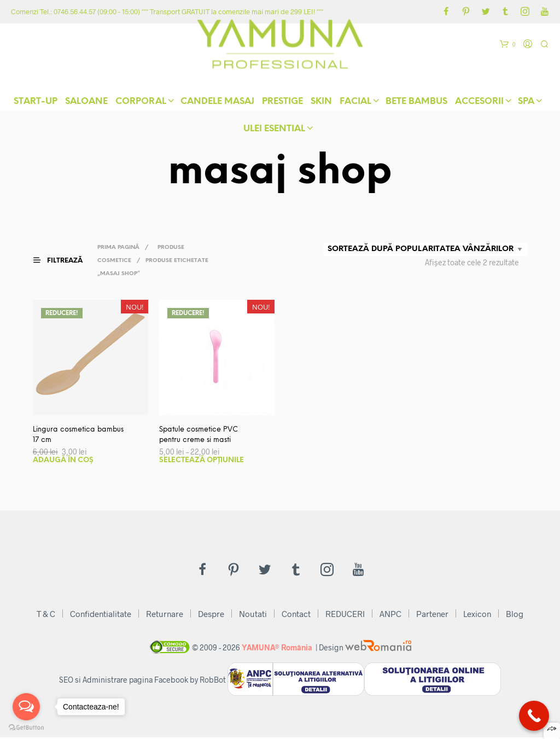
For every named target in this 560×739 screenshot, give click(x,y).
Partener (432, 615)
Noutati (253, 615)
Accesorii (479, 104)
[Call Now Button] (534, 716)
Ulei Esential (274, 131)
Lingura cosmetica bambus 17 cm (66, 436)
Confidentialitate (101, 615)
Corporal (141, 104)
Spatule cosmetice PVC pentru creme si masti (202, 436)
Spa (526, 104)
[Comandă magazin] (425, 249)
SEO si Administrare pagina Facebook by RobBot (142, 681)
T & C (46, 615)
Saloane (86, 104)
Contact (296, 615)
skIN (321, 104)
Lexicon (477, 615)
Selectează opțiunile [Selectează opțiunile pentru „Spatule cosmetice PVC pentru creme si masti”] (202, 462)
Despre (211, 615)
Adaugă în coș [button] (63, 462)
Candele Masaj (217, 104)
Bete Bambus (416, 104)
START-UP (36, 104)
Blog (515, 615)
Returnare (165, 615)
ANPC (390, 615)
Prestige (282, 104)
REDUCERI (345, 615)
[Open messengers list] (26, 707)
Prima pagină (122, 248)
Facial (355, 104)
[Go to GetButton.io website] (26, 728)
